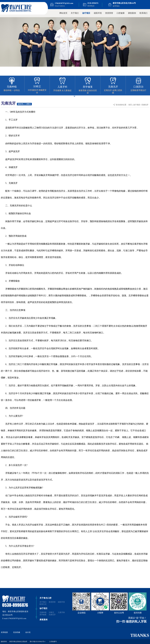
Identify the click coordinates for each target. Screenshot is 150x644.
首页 (130, 105)
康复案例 (132, 13)
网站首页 (63, 13)
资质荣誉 (109, 13)
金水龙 (28, 632)
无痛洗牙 (145, 105)
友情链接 (4, 632)
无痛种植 (43, 612)
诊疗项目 (86, 13)
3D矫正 (51, 612)
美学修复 (43, 615)
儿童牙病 (61, 612)
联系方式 (43, 604)
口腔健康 (121, 13)
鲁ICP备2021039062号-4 (37, 642)
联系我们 (143, 13)
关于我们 (75, 13)
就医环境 (98, 13)
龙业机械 (17, 632)
